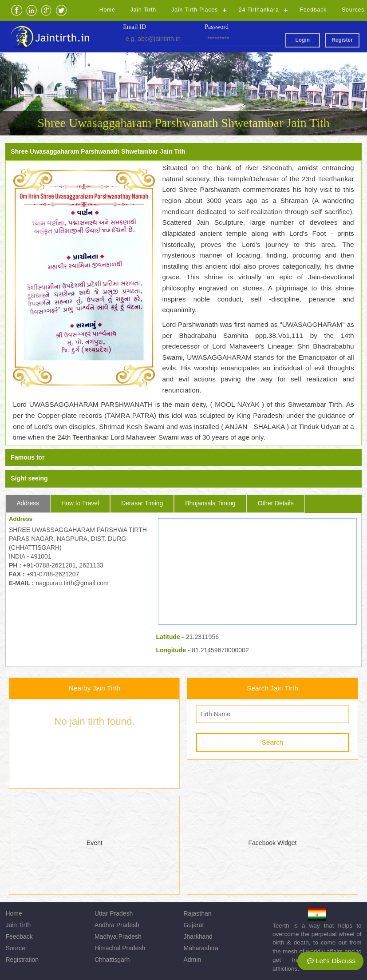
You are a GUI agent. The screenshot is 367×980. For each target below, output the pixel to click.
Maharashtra (201, 948)
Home (107, 10)
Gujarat (193, 925)
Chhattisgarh (112, 960)
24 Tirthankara (259, 10)
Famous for (28, 458)
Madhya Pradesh (118, 936)
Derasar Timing (142, 503)
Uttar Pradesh (114, 913)
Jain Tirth (144, 10)
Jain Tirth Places (195, 10)
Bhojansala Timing (210, 503)
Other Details (276, 503)
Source (15, 948)
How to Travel (80, 503)
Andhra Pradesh (117, 925)
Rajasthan (197, 913)
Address (28, 503)
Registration (22, 960)
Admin (192, 960)
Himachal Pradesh (120, 948)
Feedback (314, 10)
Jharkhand (198, 936)
